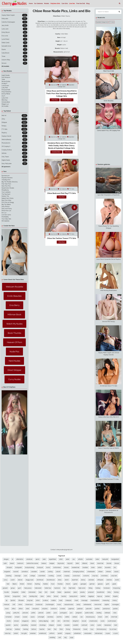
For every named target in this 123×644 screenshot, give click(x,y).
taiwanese (108, 625)
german (92, 584)
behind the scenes (32, 563)
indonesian (32, 592)
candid (42, 572)
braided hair (76, 567)
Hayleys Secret (6, 136)
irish (46, 592)
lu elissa (45, 600)
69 (25, 56)
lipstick (13, 600)
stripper (51, 625)
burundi (16, 572)
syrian (99, 625)
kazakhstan (101, 592)
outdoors (54, 609)
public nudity (89, 613)
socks (103, 621)
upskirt (60, 633)
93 (25, 36)
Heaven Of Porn (14, 342)
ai (12, 559)
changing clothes (78, 572)
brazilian (85, 567)
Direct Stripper (14, 370)
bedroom (20, 563)
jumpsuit (91, 592)
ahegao (6, 559)
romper (17, 617)
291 (25, 164)
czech (13, 580)
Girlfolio (4, 153)
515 (25, 140)
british (100, 567)
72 (25, 43)
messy (115, 600)
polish (49, 613)
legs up (100, 596)
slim (59, 621)
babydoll (105, 559)
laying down (73, 596)
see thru (59, 617)
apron (38, 559)
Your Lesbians (6, 192)
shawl (100, 617)
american (29, 559)
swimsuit (84, 625)
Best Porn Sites (6, 200)
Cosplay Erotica (7, 150)
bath (5, 563)
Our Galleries (38, 3)
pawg (8, 613)
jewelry (83, 592)
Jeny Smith (5, 25)
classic (116, 572)
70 (25, 49)
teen (49, 629)
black (92, 563)
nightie (107, 605)
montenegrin (50, 605)
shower (16, 621)
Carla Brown (5, 53)
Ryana (4, 49)
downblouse (51, 580)
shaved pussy (90, 617)
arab (44, 559)
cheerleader (91, 572)
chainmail (67, 572)
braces (66, 567)
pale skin (89, 609)
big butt (70, 563)
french (68, 584)
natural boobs (69, 605)
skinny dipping (44, 621)
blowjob (9, 567)
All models (5, 66)
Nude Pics (14, 352)
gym (19, 588)
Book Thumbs (14, 333)
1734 (24, 119)
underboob (43, 633)
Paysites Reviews (7, 178)
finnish (22, 584)
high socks (82, 588)
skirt (53, 621)
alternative (20, 559)
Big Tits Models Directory (10, 182)
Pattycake (5, 19)
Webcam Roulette (14, 287)
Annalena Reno (56, 152)
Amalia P (4, 84)
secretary (50, 617)
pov (71, 613)
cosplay (67, 576)
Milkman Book (14, 314)
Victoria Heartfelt (67, 100)
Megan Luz (5, 104)
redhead (107, 613)
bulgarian (7, 572)
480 (25, 146)
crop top (95, 576)
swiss (92, 625)
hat (64, 588)
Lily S (3, 96)
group (13, 588)
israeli (52, 592)
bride (93, 567)
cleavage (18, 576)
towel (85, 629)
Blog (88, 3)
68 (25, 63)
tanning (26, 629)
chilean (100, 572)
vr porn (116, 633)
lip (7, 600)
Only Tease (5, 157)
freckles (60, 584)
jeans (75, 592)
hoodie (6, 592)
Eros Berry (14, 305)
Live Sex (72, 3)
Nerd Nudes (14, 361)
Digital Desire (6, 160)
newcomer (98, 605)
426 (25, 153)
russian (25, 617)
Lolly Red (5, 88)
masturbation (95, 600)
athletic (81, 559)
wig (65, 637)
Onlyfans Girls (55, 3)
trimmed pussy (102, 629)
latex (42, 596)
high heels (72, 588)
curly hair (114, 576)
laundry (64, 596)
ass (74, 559)
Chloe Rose (55, 100)
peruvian (25, 613)
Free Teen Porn (6, 184)
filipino (15, 584)
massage (84, 600)
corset (59, 576)
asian (68, 559)
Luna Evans (5, 86)
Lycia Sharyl (5, 39)
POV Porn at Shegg (8, 202)
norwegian (116, 605)
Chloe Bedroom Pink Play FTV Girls (61, 193)
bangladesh (115, 559)
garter (75, 584)
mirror (20, 605)
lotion (38, 600)
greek (114, 584)
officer (21, 609)
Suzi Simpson (6, 77)
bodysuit (40, 567)
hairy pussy (28, 588)
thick (61, 629)
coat (25, 576)
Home (31, 3)
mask (76, 600)
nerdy (78, 605)
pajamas (71, 609)
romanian (8, 617)
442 (25, 150)
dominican (40, 580)
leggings (91, 596)
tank (116, 625)
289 (25, 19)
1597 (24, 122)
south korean (112, 621)
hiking (90, 588)
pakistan (80, 609)
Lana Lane (5, 29)
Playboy (4, 133)
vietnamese (98, 633)
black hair (100, 563)
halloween (38, 588)
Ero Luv (4, 213)
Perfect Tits (5, 196)
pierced (41, 613)
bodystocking (30, 567)
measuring (106, 600)
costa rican (76, 576)
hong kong (116, 588)
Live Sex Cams (6, 215)
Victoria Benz (6, 102)
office (14, 609)
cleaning (9, 576)
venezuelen (88, 633)
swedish (76, 625)
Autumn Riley (6, 60)
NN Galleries (6, 221)
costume (86, 576)
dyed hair (75, 580)
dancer (20, 580)
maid (61, 600)
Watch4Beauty (6, 140)
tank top (9, 629)
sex (82, 617)
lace (25, 596)
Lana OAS (5, 98)
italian (59, 592)
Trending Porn (6, 180)
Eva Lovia (5, 36)
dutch (67, 580)
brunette (108, 567)
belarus (44, 563)
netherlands (87, 605)
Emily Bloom (6, 32)
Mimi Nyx (5, 100)
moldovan (39, 605)
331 (25, 160)
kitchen (7, 596)
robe (115, 613)
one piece (36, 609)
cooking (51, 576)
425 (25, 157)
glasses (100, 584)
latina (49, 596)
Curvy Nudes (14, 379)
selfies (67, 617)
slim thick (66, 621)
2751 (24, 115)
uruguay (68, 633)
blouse (117, 563)
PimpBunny (5, 190)
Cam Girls (65, 3)
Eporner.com (6, 176)
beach (12, 563)
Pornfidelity (5, 217)
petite (33, 613)
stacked (34, 625)
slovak (84, 621)
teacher (42, 629)
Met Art (4, 115)
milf (14, 605)
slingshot (76, 621)
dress (60, 580)
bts (115, 567)
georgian (83, 584)
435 (25, 15)
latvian (56, 596)
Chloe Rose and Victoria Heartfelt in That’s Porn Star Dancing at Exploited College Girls (61, 93)
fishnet (30, 584)
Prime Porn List (6, 211)
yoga (71, 637)
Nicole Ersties (6, 81)
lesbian (108, 596)
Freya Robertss (6, 92)
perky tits (16, 613)
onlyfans (45, 609)
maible (53, 600)
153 (25, 22)
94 (25, 32)
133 (25, 25)
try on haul (113, 629)
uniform (52, 633)
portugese (63, 613)
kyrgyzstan (16, 596)
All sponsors (6, 167)
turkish (16, 633)
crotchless (104, 576)
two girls (24, 633)
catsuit (58, 572)
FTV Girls (4, 129)
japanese (67, 592)
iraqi (40, 592)
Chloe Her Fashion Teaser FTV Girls (62, 238)
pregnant (79, 613)
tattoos (34, 629)
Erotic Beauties (14, 296)
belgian (52, 563)
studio (59, 625)
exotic (117, 580)
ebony (83, 580)
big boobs (61, 563)
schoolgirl (41, 617)
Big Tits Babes (6, 204)
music (59, 605)
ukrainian (33, 633)
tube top (8, 633)
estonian (91, 580)
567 (25, 136)
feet (8, 584)
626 (25, 133)
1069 (24, 129)
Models (47, 3)
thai (55, 629)
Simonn (4, 63)
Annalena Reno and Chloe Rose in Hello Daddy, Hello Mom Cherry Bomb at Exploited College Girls (62, 146)
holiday (98, 588)
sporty (16, 625)
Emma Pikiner (6, 94)
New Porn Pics (6, 186)
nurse (7, 609)
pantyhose (106, 609)
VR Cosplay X (6, 146)
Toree (3, 56)
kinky (109, 592)
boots (48, 567)
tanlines (17, 629)
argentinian (52, 559)
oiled (28, 609)
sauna (33, 617)
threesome (77, 629)
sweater (67, 625)
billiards (85, 563)
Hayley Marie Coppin (8, 15)
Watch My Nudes (14, 324)
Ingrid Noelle (6, 75)
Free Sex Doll (81, 3)
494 (25, 143)
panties (97, 609)
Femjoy (4, 126)
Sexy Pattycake (7, 164)
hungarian (15, 592)
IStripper (4, 122)
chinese (108, 572)
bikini (77, 563)
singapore (25, 621)
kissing (116, 592)
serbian (75, 617)
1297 (24, 126)
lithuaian (21, 600)
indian (23, 592)
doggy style (30, 580)
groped (5, 588)
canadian (34, 572)
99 (25, 29)
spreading (25, 625)
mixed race (29, 605)
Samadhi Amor (6, 46)
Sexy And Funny (7, 209)
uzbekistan (77, 633)
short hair (114, 617)
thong (68, 629)
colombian (42, 576)
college (33, 576)
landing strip (33, 596)
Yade (3, 79)
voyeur (108, 633)
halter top (48, 588)
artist (61, 559)
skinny (34, 621)
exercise (109, 580)
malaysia (68, 600)
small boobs (93, 621)
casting (50, 572)
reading (99, 613)
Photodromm (6, 143)
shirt (107, 617)
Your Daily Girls (6, 219)
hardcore (57, 588)
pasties (115, 609)
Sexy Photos (6, 207)
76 (25, 39)
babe (97, 559)
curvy (6, 580)
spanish (8, 625)
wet (60, 637)
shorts (9, 621)
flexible (46, 584)
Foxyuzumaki (6, 90)
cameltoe (25, 572)
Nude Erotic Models (8, 188)
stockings (43, 625)
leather (83, 596)
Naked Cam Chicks (8, 198)
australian (89, 559)
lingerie (115, 596)
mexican (7, 605)
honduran (107, 588)
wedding (52, 637)
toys (92, 629)
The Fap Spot (6, 194)
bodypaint (19, 567)
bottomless (57, 567)
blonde (109, 563)
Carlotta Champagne (8, 22)
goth (108, 584)
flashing (37, 584)
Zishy (3, 119)
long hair (30, 600)
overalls (63, 609)
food (53, 584)
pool (55, 613)
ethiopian (100, 580)
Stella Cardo (6, 43)
